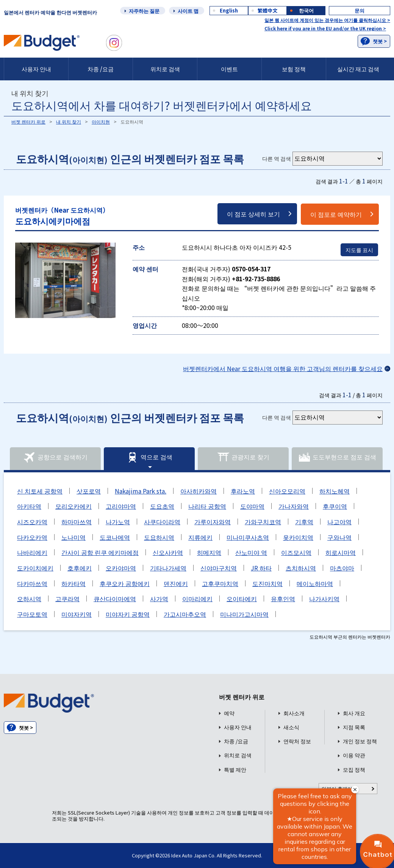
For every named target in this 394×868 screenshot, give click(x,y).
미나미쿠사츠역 (248, 537)
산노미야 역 (251, 552)
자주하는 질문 (144, 11)
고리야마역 (121, 506)
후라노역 (243, 491)
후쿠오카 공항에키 (125, 583)
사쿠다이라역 (162, 522)
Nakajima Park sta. (141, 491)
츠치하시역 (301, 568)
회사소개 (294, 713)
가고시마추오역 (185, 614)
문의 (360, 10)
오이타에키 (242, 599)
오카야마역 (121, 568)
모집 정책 (354, 770)
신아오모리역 (287, 491)
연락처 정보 (297, 741)
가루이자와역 (213, 522)
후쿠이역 (335, 506)
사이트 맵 (188, 11)
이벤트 (229, 69)
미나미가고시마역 (244, 614)
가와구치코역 (263, 522)
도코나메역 (115, 537)
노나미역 (73, 537)
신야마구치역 (219, 568)
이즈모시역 (296, 552)
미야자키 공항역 (128, 614)
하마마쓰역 (77, 522)
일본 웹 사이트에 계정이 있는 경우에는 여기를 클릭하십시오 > (327, 20)
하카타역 (73, 583)
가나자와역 (294, 506)
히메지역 (209, 552)
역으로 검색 (149, 458)
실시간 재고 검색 (358, 69)
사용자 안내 (36, 69)
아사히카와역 (199, 491)
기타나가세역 (168, 568)
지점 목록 (354, 727)
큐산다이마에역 (115, 599)
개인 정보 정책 (360, 741)
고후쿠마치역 (220, 583)
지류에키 (200, 537)
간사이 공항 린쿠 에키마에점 (100, 552)
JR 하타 (261, 568)
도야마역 (252, 506)
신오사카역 (168, 552)
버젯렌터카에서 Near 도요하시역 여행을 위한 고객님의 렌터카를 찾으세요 (283, 368)
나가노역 (118, 522)
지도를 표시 (359, 250)
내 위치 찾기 (69, 121)
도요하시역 (159, 537)
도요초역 (162, 506)
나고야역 (339, 522)
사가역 (159, 599)
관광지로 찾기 (243, 458)
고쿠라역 (67, 599)
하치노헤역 (335, 491)
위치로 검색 (165, 69)
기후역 (304, 522)
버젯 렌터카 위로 (28, 121)
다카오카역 (32, 537)
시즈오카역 (32, 522)
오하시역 (29, 599)
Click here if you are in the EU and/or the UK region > (325, 28)
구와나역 (339, 537)
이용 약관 (354, 755)
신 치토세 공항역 (40, 491)
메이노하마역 (315, 583)
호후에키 (80, 568)
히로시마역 (341, 552)
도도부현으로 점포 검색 (337, 458)
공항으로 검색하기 (55, 458)
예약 (229, 713)
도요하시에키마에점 (62, 216)
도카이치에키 (35, 568)
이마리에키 (197, 599)
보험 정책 (294, 69)
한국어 (306, 10)
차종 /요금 (101, 69)
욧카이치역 (298, 537)
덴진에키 (176, 583)
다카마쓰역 (32, 583)
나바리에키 (32, 552)
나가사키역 (324, 599)
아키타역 (29, 506)
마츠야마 (342, 568)
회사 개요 (354, 713)
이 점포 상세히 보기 (253, 214)
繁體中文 (267, 10)
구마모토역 (32, 614)
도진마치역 (267, 583)
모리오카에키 (73, 506)
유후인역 (283, 599)
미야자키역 (77, 614)
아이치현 (101, 121)
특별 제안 (235, 770)
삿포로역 (89, 491)
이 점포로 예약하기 (336, 214)
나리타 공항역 (207, 506)
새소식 (291, 727)
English (229, 10)
